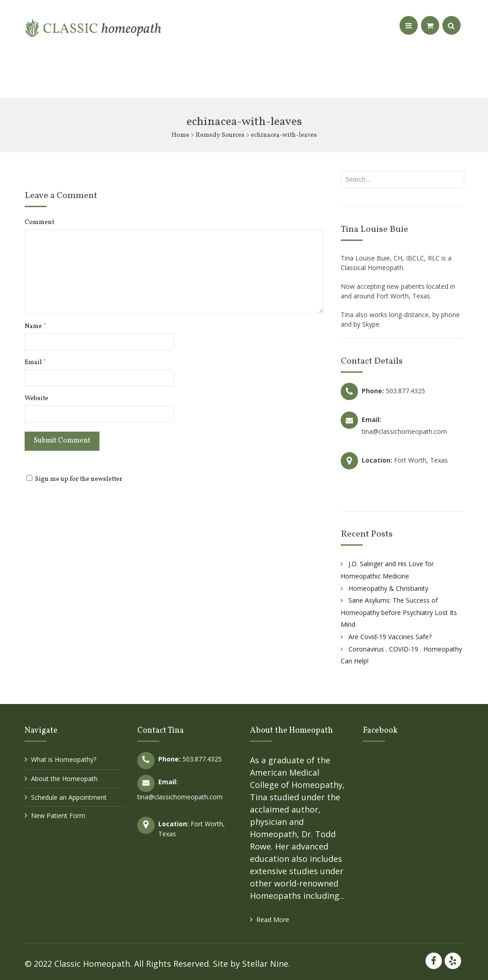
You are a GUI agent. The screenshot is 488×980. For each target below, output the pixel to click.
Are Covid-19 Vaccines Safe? (390, 637)
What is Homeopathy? (64, 759)
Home (180, 135)
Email (35, 363)
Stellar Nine (265, 964)
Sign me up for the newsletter (74, 479)
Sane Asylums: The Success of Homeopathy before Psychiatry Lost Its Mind (399, 612)
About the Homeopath (64, 779)
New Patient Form (58, 816)
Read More (273, 920)
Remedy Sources (220, 135)
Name (35, 327)
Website (36, 399)
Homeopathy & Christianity (388, 588)
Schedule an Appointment (69, 797)
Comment (39, 223)
